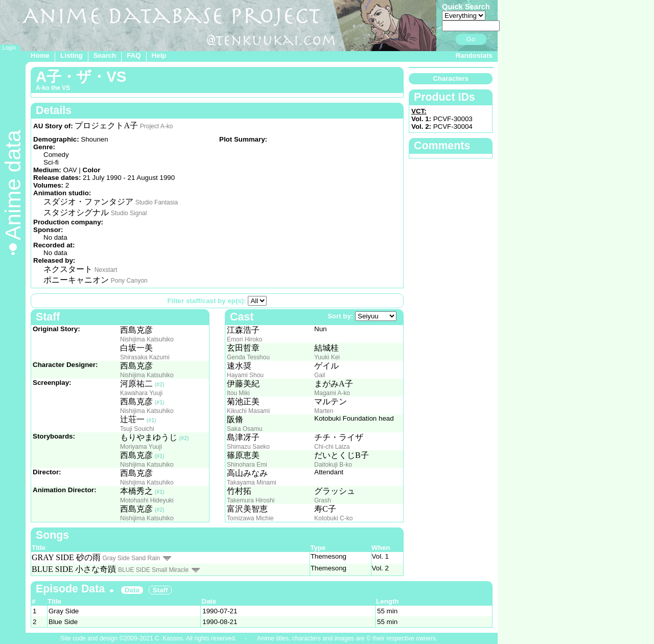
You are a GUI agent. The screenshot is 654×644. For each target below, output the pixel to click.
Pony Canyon (129, 281)
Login (9, 48)
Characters (451, 78)
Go (471, 39)
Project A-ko (157, 126)
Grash (323, 500)
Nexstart (106, 270)
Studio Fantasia (157, 202)
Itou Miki (238, 393)
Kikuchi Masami (248, 411)
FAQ (134, 55)
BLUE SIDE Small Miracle (153, 570)
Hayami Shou (245, 375)
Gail (320, 375)
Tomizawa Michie (250, 518)
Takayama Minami (252, 482)
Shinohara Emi (247, 465)
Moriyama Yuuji (141, 447)
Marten (324, 411)
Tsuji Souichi (137, 429)
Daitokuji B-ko (333, 465)
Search (105, 55)
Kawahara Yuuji (141, 393)
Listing (72, 55)
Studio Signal (129, 213)
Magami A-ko (332, 393)
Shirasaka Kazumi (145, 357)
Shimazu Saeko (248, 447)
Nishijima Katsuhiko (147, 339)
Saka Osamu (244, 429)
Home (40, 55)
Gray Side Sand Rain (132, 558)
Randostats (474, 55)
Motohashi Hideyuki (147, 500)
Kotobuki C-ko (333, 518)
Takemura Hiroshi (251, 500)
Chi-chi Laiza (332, 447)
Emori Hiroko (244, 339)
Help (159, 55)
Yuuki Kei (327, 357)
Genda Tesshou (248, 357)
